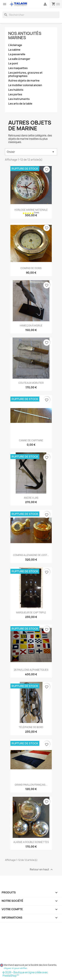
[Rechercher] (31, 15)
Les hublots (16, 90)
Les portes (15, 94)
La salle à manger (19, 59)
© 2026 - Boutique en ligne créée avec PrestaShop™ (25, 974)
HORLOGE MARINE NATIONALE (31, 210)
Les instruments (19, 99)
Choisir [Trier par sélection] (31, 152)
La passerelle (17, 54)
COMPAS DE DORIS (31, 268)
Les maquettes (18, 68)
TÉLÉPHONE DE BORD (31, 727)
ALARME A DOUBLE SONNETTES (31, 842)
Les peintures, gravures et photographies (25, 74)
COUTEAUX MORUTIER (31, 383)
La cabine (14, 50)
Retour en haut (42, 869)
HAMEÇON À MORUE (31, 325)
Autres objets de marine (24, 81)
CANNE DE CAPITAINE (31, 440)
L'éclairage (15, 45)
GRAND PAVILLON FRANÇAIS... (31, 785)
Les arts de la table (20, 104)
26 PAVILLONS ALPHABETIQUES (31, 670)
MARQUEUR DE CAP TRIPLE (31, 612)
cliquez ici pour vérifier (15, 968)
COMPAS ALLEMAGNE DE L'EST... (31, 555)
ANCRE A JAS (31, 498)
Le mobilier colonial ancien (25, 85)
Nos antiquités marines (25, 35)
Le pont (13, 64)
